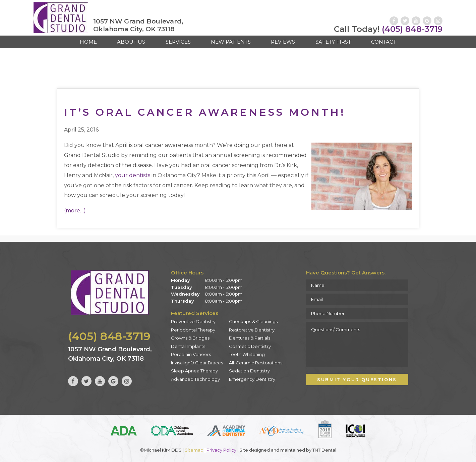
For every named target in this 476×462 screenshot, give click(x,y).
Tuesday (182, 287)
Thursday (183, 301)
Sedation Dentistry (249, 371)
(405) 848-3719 (388, 29)
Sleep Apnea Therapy (194, 371)
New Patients (231, 42)
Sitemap (194, 450)
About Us (131, 42)
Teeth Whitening (247, 354)
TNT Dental (324, 450)
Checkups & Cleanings (253, 321)
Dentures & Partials (250, 338)
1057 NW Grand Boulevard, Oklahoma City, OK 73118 (138, 25)
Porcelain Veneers (191, 354)
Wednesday (185, 294)
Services (178, 42)
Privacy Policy (221, 450)
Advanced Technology (195, 379)
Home (88, 42)
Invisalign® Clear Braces (197, 363)
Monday (181, 280)
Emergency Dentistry (252, 379)
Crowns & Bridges (190, 338)
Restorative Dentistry (252, 330)
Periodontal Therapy (193, 330)
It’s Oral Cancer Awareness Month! (205, 112)
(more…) (75, 211)
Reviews (283, 42)
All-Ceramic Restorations (256, 363)
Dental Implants (188, 346)
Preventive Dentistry (193, 321)
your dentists (133, 175)
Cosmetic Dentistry (250, 346)
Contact (384, 42)
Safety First (333, 42)
